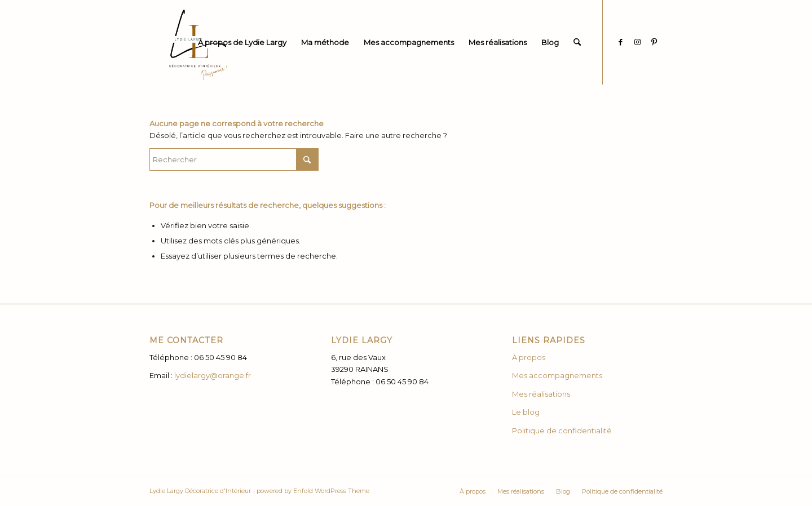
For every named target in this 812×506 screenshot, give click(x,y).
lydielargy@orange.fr (213, 375)
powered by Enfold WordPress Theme (313, 491)
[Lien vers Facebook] (620, 42)
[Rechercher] (577, 42)
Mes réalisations (541, 394)
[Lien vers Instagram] (637, 42)
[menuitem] (242, 42)
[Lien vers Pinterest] (654, 42)
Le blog (526, 412)
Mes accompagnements (558, 375)
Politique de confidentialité (562, 430)
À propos (529, 357)
